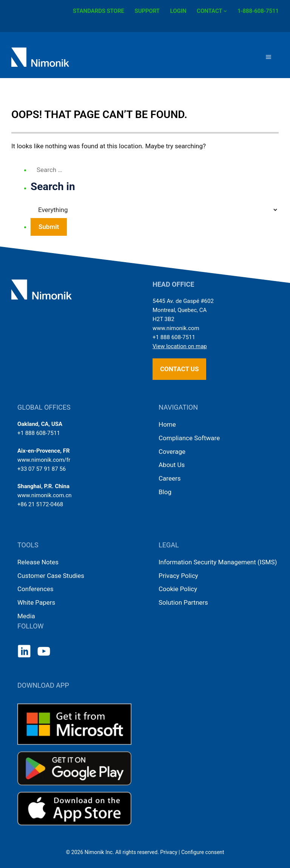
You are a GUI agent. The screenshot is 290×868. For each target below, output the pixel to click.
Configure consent (203, 852)
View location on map (180, 346)
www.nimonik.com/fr (44, 460)
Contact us (179, 369)
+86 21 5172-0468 (40, 504)
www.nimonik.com (176, 328)
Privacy (169, 852)
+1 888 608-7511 (174, 337)
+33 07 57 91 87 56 (42, 469)
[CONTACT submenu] (225, 11)
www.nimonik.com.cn (45, 495)
